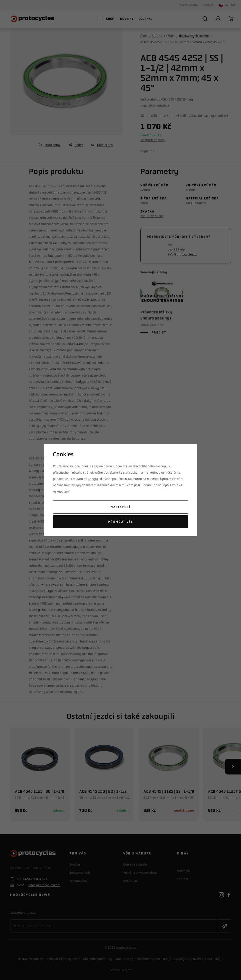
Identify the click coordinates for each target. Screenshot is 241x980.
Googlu (93, 479)
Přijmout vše (120, 522)
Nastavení (120, 507)
